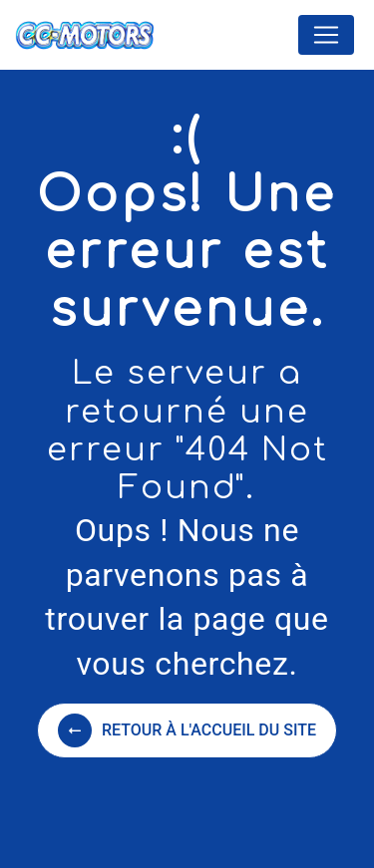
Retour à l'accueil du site (187, 730)
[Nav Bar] (326, 35)
